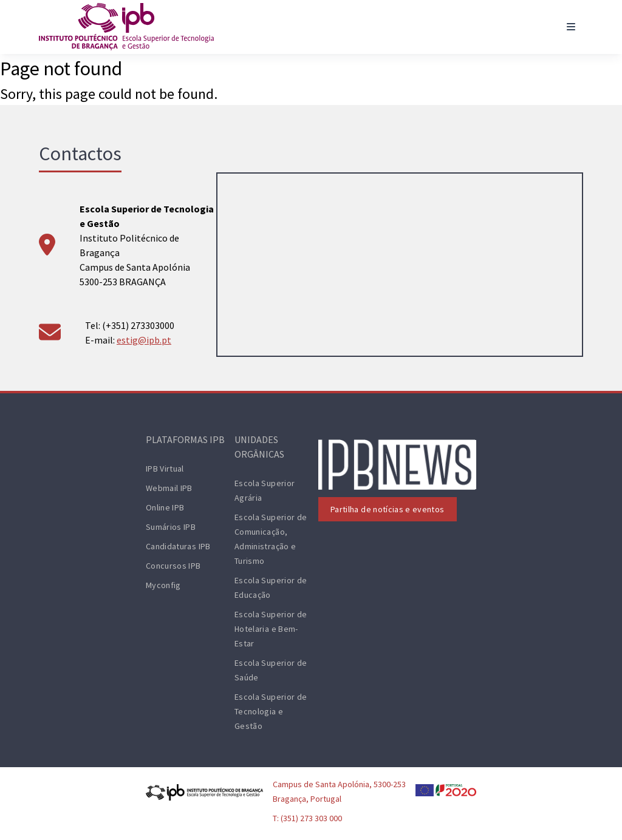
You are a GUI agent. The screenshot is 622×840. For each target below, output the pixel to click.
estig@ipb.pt (144, 340)
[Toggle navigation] (571, 27)
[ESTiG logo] (126, 27)
